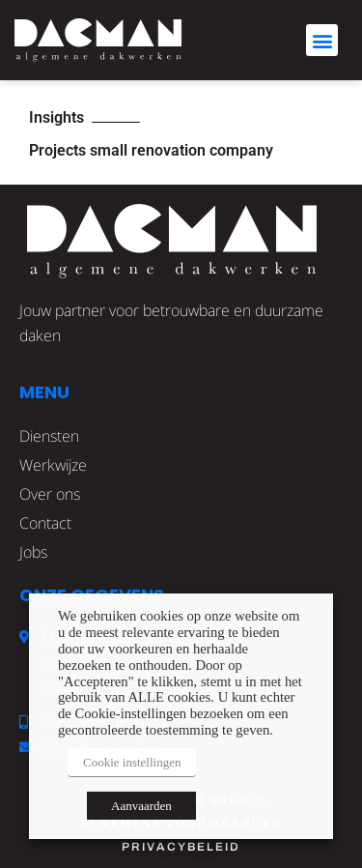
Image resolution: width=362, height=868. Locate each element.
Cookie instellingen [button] (132, 762)
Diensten (49, 436)
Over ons (50, 494)
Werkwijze (53, 465)
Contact (45, 523)
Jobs (33, 552)
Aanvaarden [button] (141, 806)
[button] (322, 40)
